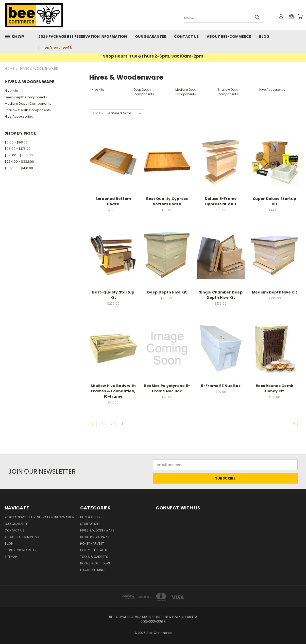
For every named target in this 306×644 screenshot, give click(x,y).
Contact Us (186, 36)
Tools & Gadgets (94, 557)
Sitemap (11, 557)
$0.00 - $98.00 (16, 142)
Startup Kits (90, 524)
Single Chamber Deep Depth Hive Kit (221, 295)
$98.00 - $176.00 (18, 149)
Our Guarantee (150, 36)
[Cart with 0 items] (300, 16)
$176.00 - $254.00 (19, 155)
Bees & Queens (91, 517)
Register (29, 550)
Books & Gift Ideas (95, 563)
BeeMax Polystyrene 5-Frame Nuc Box (167, 388)
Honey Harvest (92, 544)
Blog (264, 36)
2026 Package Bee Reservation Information (83, 36)
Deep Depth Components (26, 97)
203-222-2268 (58, 48)
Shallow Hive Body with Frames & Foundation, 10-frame (113, 391)
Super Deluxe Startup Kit (275, 201)
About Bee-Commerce (229, 36)
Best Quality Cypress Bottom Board (167, 201)
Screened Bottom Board (113, 201)
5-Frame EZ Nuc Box (221, 386)
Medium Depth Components (28, 104)
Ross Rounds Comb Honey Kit (275, 388)
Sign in (10, 550)
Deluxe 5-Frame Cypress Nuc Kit (221, 201)
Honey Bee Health (94, 550)
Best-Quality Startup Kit (113, 295)
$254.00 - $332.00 (19, 162)
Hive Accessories (19, 116)
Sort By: (98, 113)
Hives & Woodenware (97, 530)
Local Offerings (93, 570)
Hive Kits (11, 91)
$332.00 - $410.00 (19, 168)
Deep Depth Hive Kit (167, 292)
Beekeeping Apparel (95, 537)
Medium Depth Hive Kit (275, 292)
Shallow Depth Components (28, 110)
